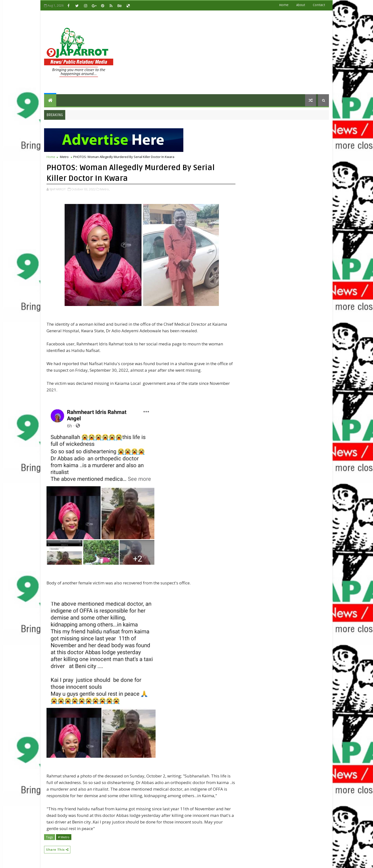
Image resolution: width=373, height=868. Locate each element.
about (301, 5)
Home (284, 5)
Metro (64, 157)
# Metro (64, 837)
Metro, (105, 189)
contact (319, 5)
